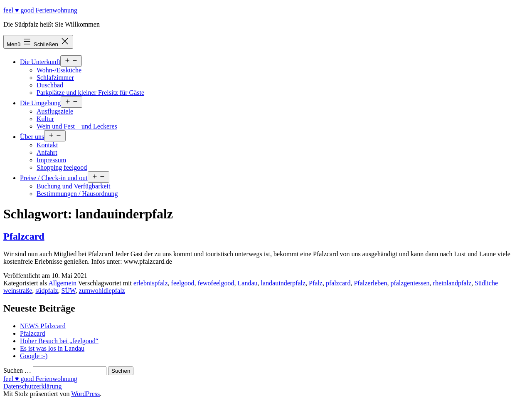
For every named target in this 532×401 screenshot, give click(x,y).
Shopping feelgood (62, 167)
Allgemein (62, 283)
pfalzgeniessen (410, 283)
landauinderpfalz (283, 283)
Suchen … (17, 370)
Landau (248, 283)
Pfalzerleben (370, 283)
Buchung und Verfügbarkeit (73, 186)
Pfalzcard (24, 236)
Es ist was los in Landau (52, 348)
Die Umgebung (40, 103)
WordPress (85, 394)
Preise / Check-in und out (54, 178)
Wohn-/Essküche (59, 70)
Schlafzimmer (55, 78)
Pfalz (316, 283)
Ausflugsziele (55, 111)
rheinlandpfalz (452, 283)
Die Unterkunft (40, 62)
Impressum (51, 160)
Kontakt (47, 145)
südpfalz (47, 291)
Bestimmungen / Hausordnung (77, 194)
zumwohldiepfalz (102, 291)
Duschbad (50, 85)
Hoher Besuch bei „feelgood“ (59, 341)
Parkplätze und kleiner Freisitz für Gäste (90, 93)
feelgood (183, 283)
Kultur (45, 119)
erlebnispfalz (151, 283)
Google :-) (34, 356)
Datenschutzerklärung (32, 386)
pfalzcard (338, 283)
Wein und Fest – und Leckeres (77, 126)
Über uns (32, 137)
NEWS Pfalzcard (43, 326)
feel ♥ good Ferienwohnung (40, 10)
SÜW (69, 291)
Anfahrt (47, 152)
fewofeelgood (216, 283)
